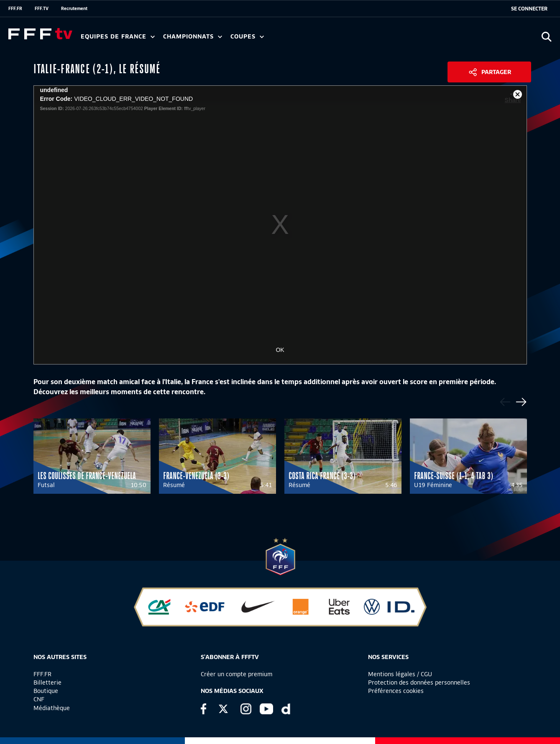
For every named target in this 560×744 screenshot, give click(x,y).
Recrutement (74, 8)
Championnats (193, 37)
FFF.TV (42, 8)
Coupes (247, 37)
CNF (39, 699)
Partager (496, 72)
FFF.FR (15, 8)
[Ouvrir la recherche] (546, 37)
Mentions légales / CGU (400, 674)
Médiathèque (52, 708)
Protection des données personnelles (419, 682)
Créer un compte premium (237, 674)
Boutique (46, 691)
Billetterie (47, 682)
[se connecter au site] (529, 9)
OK (280, 350)
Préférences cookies (396, 691)
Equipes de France (118, 37)
